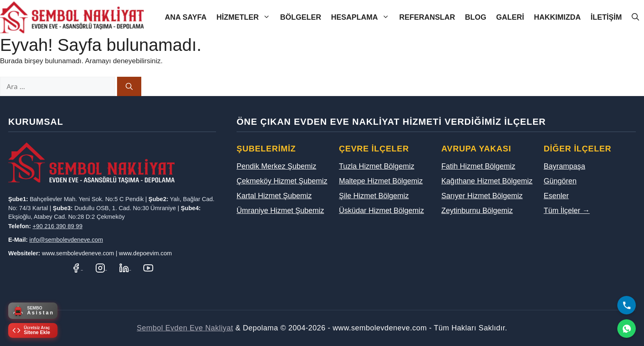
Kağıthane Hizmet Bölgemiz (487, 181)
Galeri (510, 17)
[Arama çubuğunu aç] (635, 17)
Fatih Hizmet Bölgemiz (478, 166)
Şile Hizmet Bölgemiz (374, 196)
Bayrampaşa (565, 166)
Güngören (560, 181)
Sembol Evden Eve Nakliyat (185, 328)
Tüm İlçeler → (567, 211)
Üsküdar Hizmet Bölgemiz (381, 211)
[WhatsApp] (627, 329)
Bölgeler (301, 17)
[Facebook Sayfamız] (77, 267)
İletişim (606, 17)
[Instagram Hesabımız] (101, 267)
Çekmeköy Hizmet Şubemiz (282, 181)
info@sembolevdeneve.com (66, 240)
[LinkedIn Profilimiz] (125, 267)
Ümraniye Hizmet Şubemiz (280, 211)
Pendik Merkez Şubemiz (276, 166)
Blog (476, 17)
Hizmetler (246, 17)
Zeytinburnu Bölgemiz (477, 211)
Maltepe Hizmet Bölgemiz (381, 181)
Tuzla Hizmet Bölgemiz (376, 166)
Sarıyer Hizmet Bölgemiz (482, 196)
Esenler (556, 196)
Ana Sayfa (186, 17)
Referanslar (427, 17)
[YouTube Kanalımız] (148, 267)
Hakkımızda (557, 17)
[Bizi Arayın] (627, 305)
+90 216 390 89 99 (57, 226)
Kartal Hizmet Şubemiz (274, 196)
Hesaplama (363, 17)
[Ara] (129, 87)
